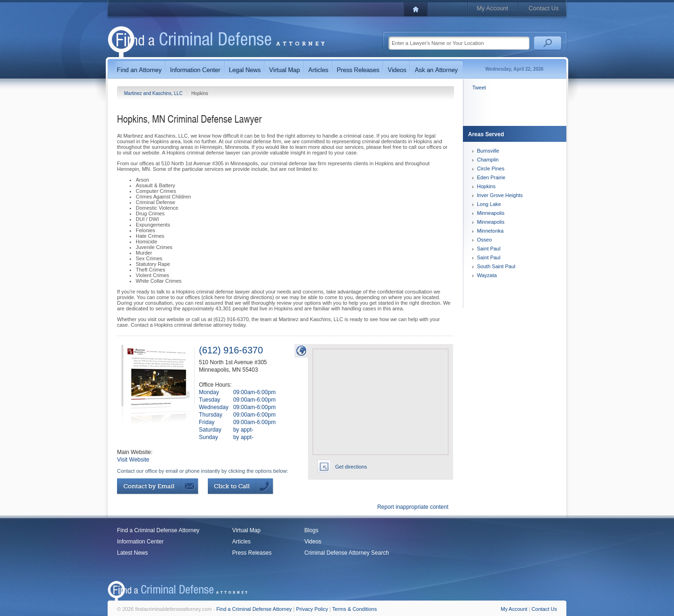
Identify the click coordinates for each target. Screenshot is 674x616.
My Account (492, 8)
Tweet (479, 88)
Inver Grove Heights (500, 195)
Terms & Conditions (355, 609)
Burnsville (488, 151)
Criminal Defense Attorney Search (347, 553)
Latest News (132, 553)
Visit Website (133, 460)
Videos (313, 542)
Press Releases (252, 553)
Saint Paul (489, 249)
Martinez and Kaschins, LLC (154, 93)
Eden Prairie (491, 177)
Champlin (488, 160)
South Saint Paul (496, 266)
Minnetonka (490, 231)
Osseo (484, 240)
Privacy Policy (312, 609)
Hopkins (486, 186)
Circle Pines (491, 169)
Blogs (311, 530)
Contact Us (543, 8)
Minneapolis (491, 213)
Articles (241, 542)
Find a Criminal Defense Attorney (158, 530)
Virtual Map (246, 530)
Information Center (140, 542)
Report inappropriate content (413, 507)
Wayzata (487, 275)
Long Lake (489, 204)
